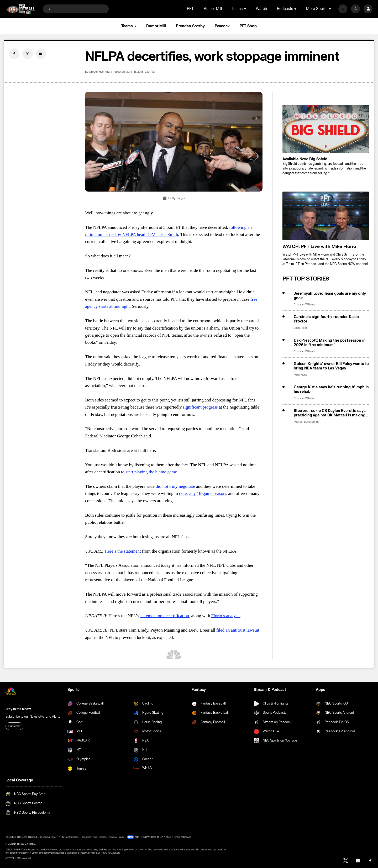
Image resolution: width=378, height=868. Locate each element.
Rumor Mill (213, 9)
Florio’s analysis (226, 616)
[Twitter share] (28, 54)
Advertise (11, 837)
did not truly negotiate (175, 486)
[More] (343, 9)
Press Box (86, 837)
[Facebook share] (14, 54)
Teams (129, 26)
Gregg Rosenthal (100, 72)
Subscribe (14, 726)
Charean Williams (304, 305)
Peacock (222, 26)
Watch (261, 9)
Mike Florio (300, 375)
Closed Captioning (40, 837)
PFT (190, 9)
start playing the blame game (151, 472)
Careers (22, 837)
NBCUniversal (27, 844)
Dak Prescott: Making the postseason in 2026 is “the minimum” (330, 343)
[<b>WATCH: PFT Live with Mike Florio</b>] (326, 216)
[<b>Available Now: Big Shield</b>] (326, 129)
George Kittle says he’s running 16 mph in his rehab (331, 389)
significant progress (200, 407)
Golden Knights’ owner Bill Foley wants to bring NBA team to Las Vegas (331, 366)
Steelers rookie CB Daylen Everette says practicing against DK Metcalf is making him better (330, 413)
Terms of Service (181, 837)
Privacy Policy (117, 837)
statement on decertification (164, 616)
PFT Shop (248, 26)
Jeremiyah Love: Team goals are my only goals (330, 296)
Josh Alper (300, 328)
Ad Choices (100, 837)
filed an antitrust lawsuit (238, 630)
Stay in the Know (18, 709)
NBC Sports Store (69, 837)
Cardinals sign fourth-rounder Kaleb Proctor (326, 319)
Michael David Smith (306, 422)
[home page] (21, 9)
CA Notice (164, 837)
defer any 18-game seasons (203, 493)
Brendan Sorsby (190, 26)
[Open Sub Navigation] (246, 9)
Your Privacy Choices (146, 837)
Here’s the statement (123, 551)
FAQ (54, 837)
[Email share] (41, 54)
